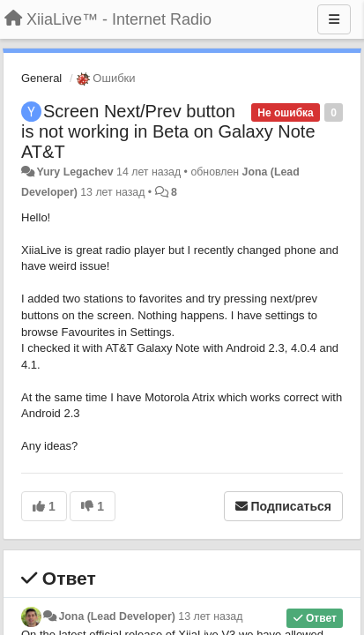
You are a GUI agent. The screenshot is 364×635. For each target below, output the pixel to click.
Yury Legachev (74, 172)
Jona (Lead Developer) (116, 616)
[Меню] (334, 19)
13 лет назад (210, 616)
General (41, 78)
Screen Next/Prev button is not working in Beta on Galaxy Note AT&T (168, 131)
